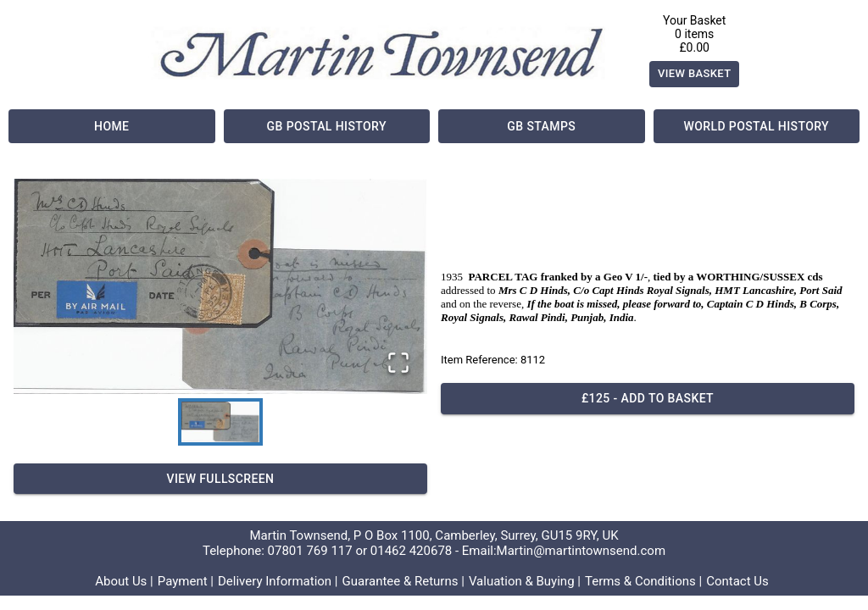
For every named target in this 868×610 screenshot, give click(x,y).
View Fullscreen (220, 479)
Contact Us (737, 581)
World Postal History (757, 126)
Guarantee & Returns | (403, 581)
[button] (220, 286)
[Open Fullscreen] (398, 364)
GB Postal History (327, 126)
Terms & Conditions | (643, 581)
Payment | (186, 581)
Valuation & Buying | (525, 581)
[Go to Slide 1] (220, 422)
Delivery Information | (278, 581)
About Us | (124, 581)
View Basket (695, 74)
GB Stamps (542, 126)
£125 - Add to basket (648, 399)
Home (112, 126)
